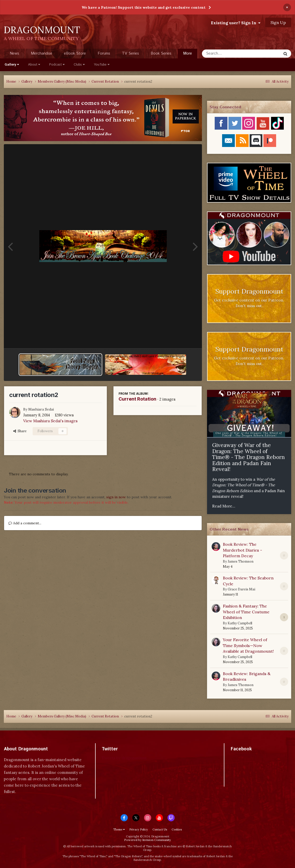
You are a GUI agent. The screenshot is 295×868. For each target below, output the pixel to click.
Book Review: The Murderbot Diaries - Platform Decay (242, 550)
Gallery (12, 65)
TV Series (130, 53)
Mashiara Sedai (41, 409)
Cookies (177, 829)
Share (20, 431)
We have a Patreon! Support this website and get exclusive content (144, 7)
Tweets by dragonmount (124, 758)
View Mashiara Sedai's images (50, 421)
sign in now (116, 497)
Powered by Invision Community (147, 840)
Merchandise (42, 53)
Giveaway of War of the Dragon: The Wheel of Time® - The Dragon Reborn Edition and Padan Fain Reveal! (248, 457)
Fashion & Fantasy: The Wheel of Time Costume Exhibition (246, 612)
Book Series (161, 53)
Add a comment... (25, 523)
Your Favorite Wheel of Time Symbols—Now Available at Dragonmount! (248, 645)
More (188, 53)
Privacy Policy (139, 829)
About (34, 65)
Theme (119, 829)
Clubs (79, 65)
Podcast (57, 65)
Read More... (224, 506)
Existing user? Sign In (236, 23)
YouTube (102, 65)
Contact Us (160, 829)
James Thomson (241, 561)
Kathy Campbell (240, 623)
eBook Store (75, 53)
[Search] (228, 54)
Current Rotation (137, 399)
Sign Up (278, 22)
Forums (104, 53)
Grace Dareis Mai (241, 589)
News (14, 53)
